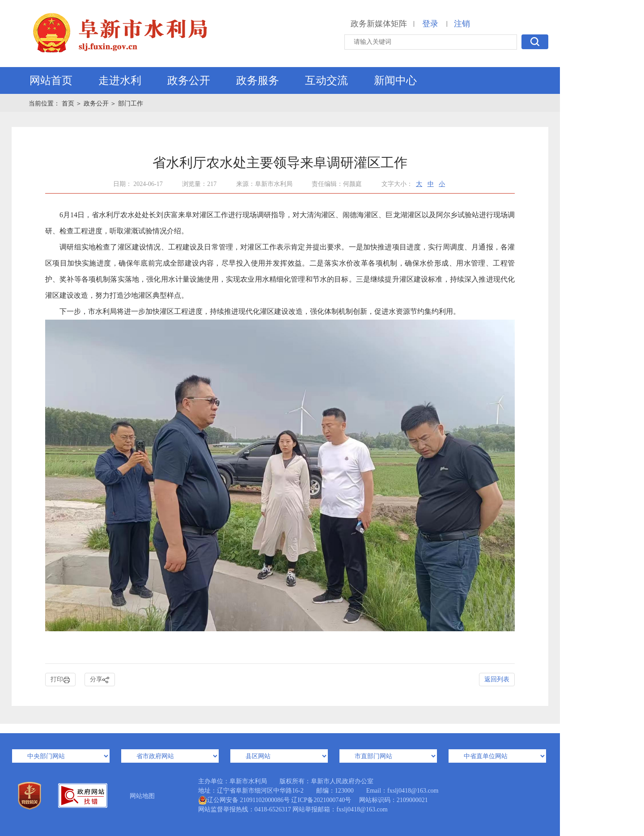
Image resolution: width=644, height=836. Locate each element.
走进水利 (120, 80)
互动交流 (326, 80)
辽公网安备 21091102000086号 (244, 800)
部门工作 (131, 103)
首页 (69, 103)
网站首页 (51, 80)
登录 (430, 24)
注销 (462, 24)
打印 (60, 680)
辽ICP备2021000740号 (321, 800)
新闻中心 (395, 80)
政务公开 (189, 80)
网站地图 (142, 796)
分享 (100, 680)
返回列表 (497, 679)
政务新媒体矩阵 (379, 24)
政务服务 (258, 80)
